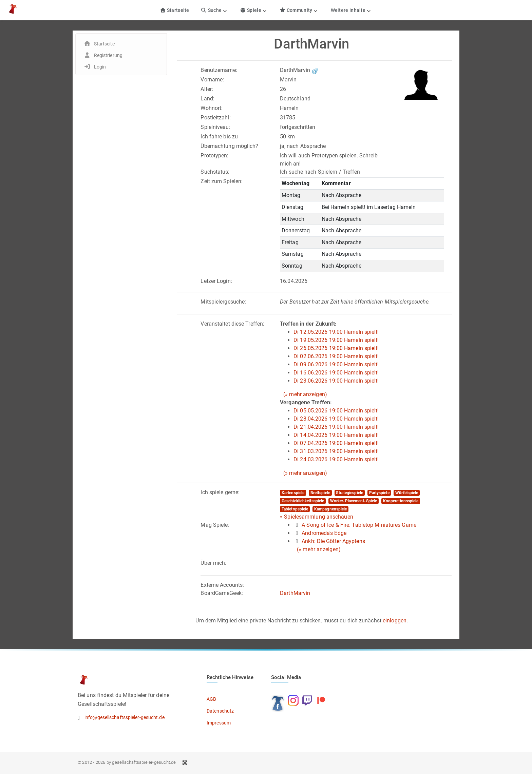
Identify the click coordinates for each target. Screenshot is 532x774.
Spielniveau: (215, 127)
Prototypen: (214, 156)
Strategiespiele (349, 493)
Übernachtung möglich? (229, 146)
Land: (207, 99)
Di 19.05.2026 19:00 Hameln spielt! (336, 340)
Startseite (175, 10)
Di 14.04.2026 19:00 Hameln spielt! (336, 435)
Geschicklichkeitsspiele (303, 501)
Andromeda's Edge (324, 533)
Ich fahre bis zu (219, 137)
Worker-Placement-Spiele (354, 501)
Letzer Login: (216, 281)
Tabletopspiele (295, 509)
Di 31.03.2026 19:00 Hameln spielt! (336, 451)
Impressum (219, 723)
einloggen (395, 621)
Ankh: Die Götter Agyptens (333, 541)
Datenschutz (220, 711)
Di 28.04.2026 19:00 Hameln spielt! (336, 419)
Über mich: (213, 563)
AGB (211, 699)
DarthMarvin (295, 593)
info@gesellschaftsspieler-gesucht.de (125, 717)
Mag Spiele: (215, 525)
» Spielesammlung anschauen (317, 517)
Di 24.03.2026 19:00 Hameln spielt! (336, 459)
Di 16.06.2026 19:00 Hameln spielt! (336, 373)
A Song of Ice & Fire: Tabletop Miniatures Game (359, 525)
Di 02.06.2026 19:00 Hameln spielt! (336, 356)
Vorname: (212, 80)
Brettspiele (320, 493)
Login (100, 67)
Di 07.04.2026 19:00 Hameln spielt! (336, 443)
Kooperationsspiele (401, 501)
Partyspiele (379, 493)
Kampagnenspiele (331, 509)
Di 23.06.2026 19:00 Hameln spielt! (336, 381)
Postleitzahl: (215, 118)
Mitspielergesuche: (223, 302)
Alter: (207, 89)
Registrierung (108, 55)
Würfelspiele (407, 493)
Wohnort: (212, 108)
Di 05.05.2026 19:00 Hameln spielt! (336, 411)
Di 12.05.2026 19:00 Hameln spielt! (336, 332)
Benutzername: (219, 70)
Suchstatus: (215, 172)
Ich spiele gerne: (220, 492)
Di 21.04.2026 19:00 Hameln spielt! (336, 427)
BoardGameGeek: (222, 593)
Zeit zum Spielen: (222, 181)
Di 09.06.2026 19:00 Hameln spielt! (336, 364)
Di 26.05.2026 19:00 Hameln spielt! (336, 348)
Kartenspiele (293, 493)
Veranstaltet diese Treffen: (232, 324)
